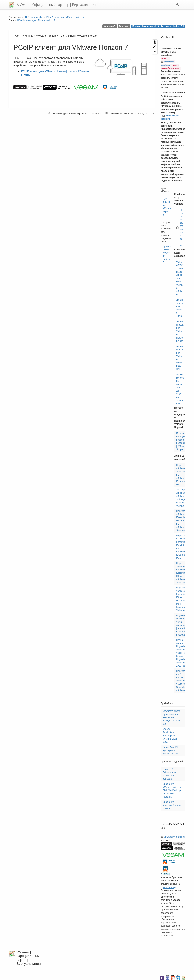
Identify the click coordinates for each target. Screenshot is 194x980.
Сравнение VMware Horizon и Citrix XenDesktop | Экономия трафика (172, 790)
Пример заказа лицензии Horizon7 (167, 254)
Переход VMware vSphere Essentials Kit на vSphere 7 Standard (181, 573)
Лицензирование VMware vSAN (180, 308)
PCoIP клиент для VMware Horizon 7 (65, 17)
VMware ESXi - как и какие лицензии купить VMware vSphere (180, 278)
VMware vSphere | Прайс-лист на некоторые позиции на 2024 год (172, 717)
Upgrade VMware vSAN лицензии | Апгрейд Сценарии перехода (181, 625)
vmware (124, 26)
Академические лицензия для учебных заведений (180, 389)
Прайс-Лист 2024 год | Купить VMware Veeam (171, 750)
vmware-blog (37, 17)
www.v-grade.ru (169, 887)
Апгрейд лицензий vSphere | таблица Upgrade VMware (181, 498)
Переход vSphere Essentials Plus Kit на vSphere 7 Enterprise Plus (181, 547)
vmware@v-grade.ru (170, 117)
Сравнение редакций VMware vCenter (172, 805)
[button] (179, 5)
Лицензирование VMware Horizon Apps (180, 331)
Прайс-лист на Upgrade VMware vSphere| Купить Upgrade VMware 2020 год (181, 653)
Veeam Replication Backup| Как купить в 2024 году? (170, 736)
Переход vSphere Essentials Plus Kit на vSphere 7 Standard (181, 521)
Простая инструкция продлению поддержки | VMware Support (182, 441)
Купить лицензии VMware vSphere (167, 207)
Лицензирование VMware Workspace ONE (180, 358)
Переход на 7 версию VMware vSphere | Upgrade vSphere (181, 681)
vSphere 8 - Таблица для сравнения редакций (169, 774)
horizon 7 (110, 26)
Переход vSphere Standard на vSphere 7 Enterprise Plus (181, 475)
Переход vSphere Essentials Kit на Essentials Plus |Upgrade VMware (181, 599)
